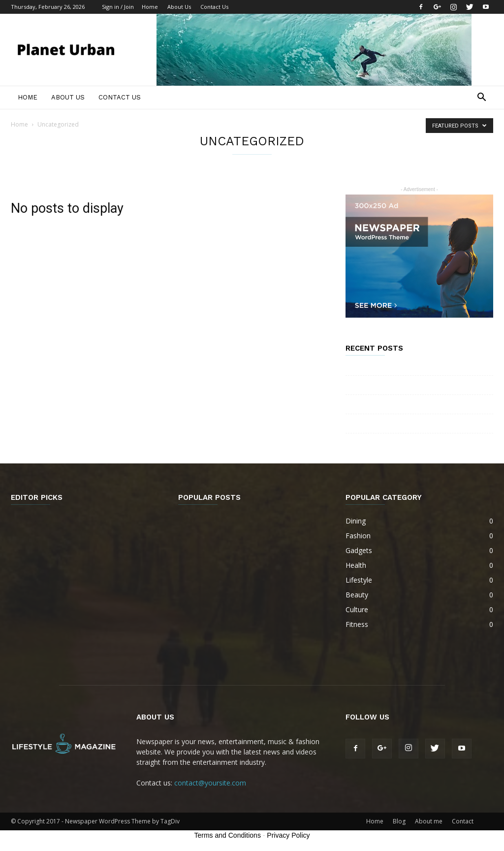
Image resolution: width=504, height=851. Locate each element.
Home (150, 7)
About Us (179, 7)
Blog (399, 821)
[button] (481, 98)
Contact (463, 821)
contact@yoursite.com (210, 783)
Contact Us (214, 7)
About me (429, 821)
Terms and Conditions (228, 835)
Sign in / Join (118, 7)
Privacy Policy (288, 835)
